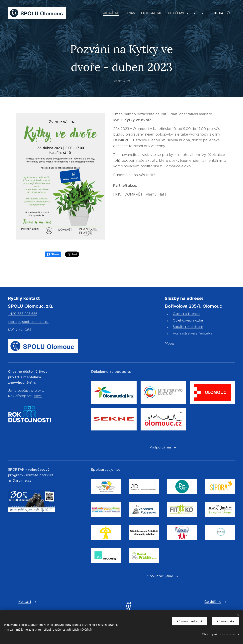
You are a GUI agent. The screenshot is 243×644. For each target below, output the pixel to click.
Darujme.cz (22, 480)
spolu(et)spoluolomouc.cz (28, 322)
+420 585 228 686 (23, 314)
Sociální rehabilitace (188, 327)
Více (37, 396)
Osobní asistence (186, 314)
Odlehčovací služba (188, 320)
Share (53, 254)
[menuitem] (112, 13)
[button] (222, 13)
